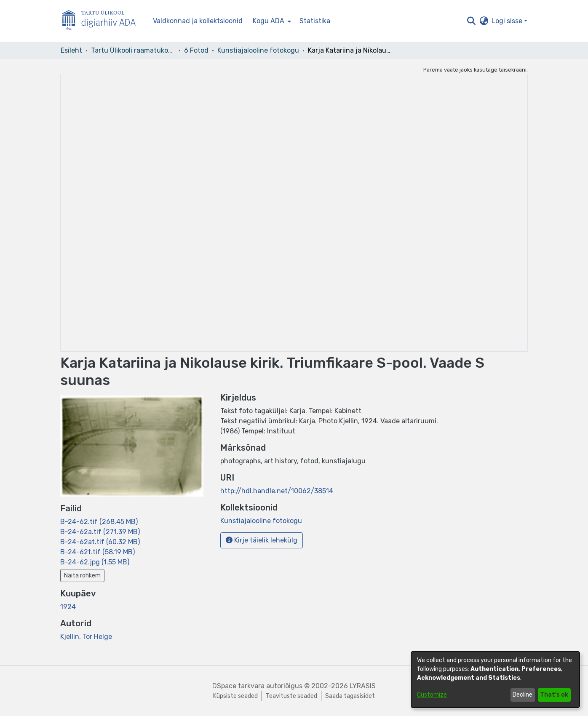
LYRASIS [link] (363, 686)
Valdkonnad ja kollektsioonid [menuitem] (198, 21)
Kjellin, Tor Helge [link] (86, 637)
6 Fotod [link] (196, 50)
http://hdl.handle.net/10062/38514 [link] (277, 491)
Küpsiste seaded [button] (235, 696)
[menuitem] (271, 21)
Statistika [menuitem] (315, 21)
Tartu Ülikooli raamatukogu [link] (133, 50)
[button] (471, 21)
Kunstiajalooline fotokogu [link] (258, 50)
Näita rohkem (82, 576)
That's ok (554, 695)
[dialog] (495, 680)
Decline (523, 695)
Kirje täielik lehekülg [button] (262, 540)
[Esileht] (102, 21)
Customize (432, 695)
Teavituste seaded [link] (291, 696)
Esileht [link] (71, 50)
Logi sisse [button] (508, 21)
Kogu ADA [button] (269, 21)
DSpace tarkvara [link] (238, 686)
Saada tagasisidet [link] (350, 696)
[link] (99, 522)
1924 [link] (68, 607)
